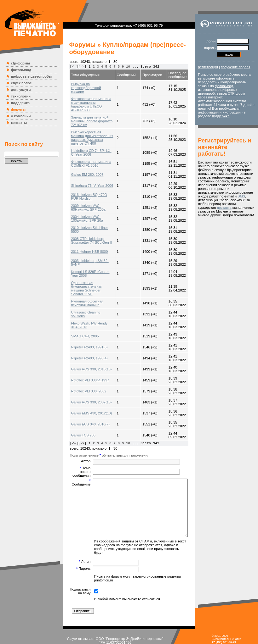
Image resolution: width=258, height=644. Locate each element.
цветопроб (211, 97)
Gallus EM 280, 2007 (81, 163)
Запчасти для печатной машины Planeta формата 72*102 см (86, 114)
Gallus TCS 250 (77, 420)
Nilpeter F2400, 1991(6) (83, 332)
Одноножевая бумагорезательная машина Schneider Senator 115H (87, 275)
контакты (16, 123)
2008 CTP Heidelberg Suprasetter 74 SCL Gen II (85, 229)
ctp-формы (17, 63)
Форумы (76, 45)
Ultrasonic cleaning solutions (87, 299)
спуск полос (18, 83)
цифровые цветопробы (28, 76)
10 (122, 67)
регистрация (213, 67)
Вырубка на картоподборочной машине (87, 86)
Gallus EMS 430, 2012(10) (85, 398)
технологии (18, 96)
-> (76, 67)
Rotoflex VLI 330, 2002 (83, 376)
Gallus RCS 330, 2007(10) (85, 387)
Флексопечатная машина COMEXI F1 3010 (85, 152)
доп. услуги (18, 90)
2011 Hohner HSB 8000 (83, 240)
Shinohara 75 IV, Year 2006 (86, 174)
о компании (18, 116)
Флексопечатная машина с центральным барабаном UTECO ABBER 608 (86, 99)
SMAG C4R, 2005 (79, 321)
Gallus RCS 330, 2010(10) (85, 354)
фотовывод (18, 70)
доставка (210, 226)
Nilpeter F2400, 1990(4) (83, 343)
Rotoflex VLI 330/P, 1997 (84, 365)
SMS (225, 215)
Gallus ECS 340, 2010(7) (84, 409)
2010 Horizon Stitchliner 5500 (88, 218)
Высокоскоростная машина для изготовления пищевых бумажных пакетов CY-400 (87, 128)
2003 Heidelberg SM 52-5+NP (88, 251)
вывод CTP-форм (235, 97)
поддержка (17, 103)
